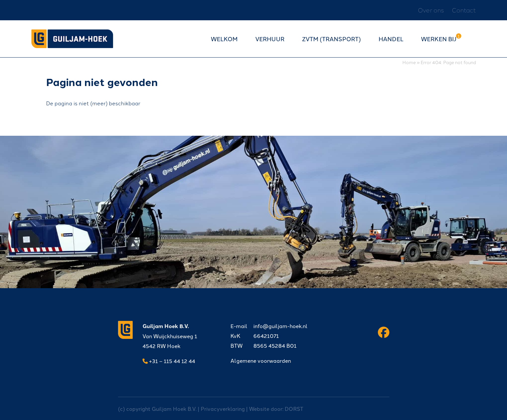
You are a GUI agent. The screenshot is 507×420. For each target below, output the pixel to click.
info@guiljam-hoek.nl (269, 326)
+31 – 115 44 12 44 (169, 361)
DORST (294, 409)
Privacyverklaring (223, 409)
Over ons (431, 10)
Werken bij (439, 39)
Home (409, 62)
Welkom (224, 39)
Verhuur (270, 39)
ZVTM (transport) (331, 39)
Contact (464, 10)
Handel (391, 39)
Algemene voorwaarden (261, 360)
